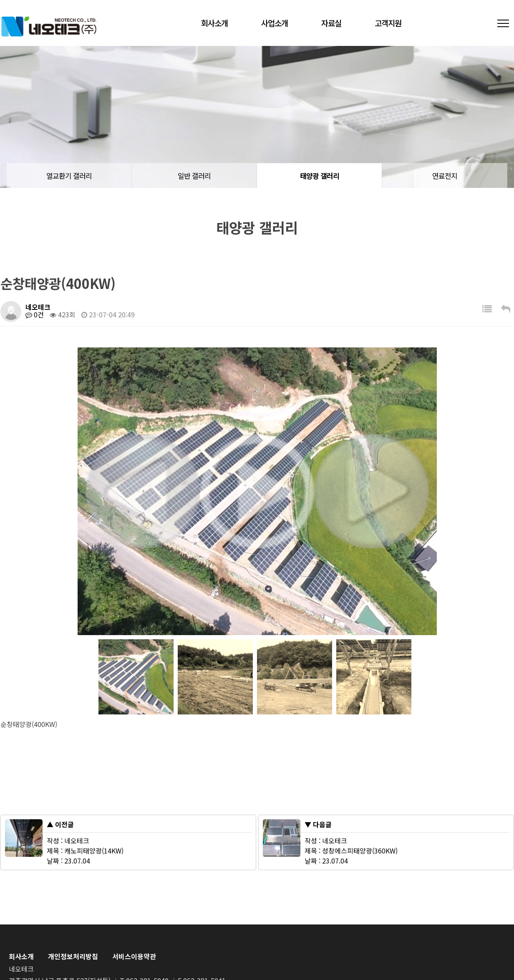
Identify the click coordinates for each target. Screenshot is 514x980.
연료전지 (445, 176)
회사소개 (214, 23)
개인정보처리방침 (73, 956)
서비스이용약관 (134, 956)
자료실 (331, 23)
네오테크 (49, 26)
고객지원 (388, 23)
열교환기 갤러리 (69, 176)
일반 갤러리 (194, 176)
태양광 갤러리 (320, 176)
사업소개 (275, 23)
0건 (35, 314)
